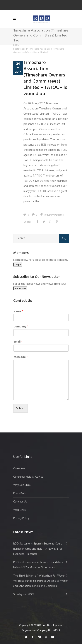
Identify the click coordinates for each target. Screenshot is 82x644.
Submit (20, 408)
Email (18, 342)
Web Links (19, 510)
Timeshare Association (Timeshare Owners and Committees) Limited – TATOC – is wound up (45, 78)
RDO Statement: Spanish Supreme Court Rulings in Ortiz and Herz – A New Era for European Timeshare (38, 549)
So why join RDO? (24, 594)
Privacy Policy (21, 518)
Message (21, 357)
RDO (16, 45)
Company (21, 327)
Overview (19, 469)
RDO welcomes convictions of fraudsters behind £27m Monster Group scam (38, 565)
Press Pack (20, 493)
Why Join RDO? (22, 485)
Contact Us (20, 502)
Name (18, 311)
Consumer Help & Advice (28, 477)
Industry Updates (54, 215)
